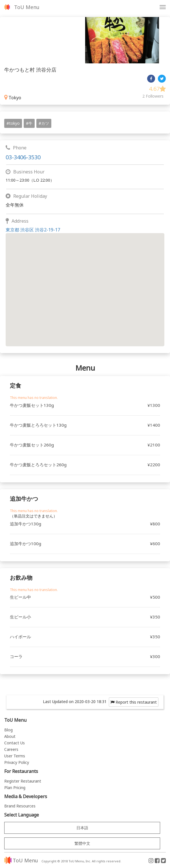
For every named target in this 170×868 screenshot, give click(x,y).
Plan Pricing (15, 788)
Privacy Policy (17, 762)
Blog (8, 730)
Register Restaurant (23, 781)
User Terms (15, 756)
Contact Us (15, 743)
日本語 (82, 828)
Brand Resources (20, 806)
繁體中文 (82, 843)
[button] (85, 284)
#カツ (44, 123)
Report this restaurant (134, 702)
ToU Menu (27, 7)
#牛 (29, 123)
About (10, 736)
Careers (11, 749)
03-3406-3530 (23, 157)
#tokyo (13, 123)
